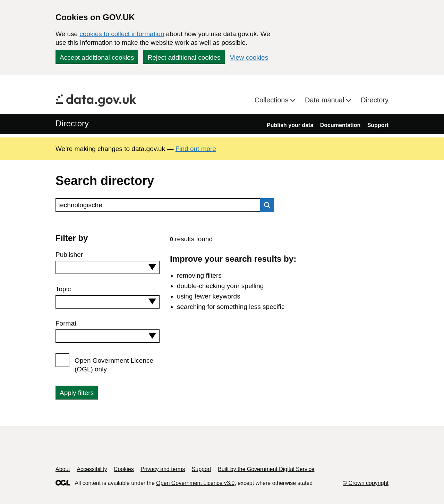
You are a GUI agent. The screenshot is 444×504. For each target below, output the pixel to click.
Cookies (124, 469)
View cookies (249, 57)
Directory (375, 100)
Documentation (340, 125)
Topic (63, 289)
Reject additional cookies (184, 57)
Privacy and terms (163, 469)
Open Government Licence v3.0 (195, 483)
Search (265, 205)
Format (66, 323)
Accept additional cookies (97, 57)
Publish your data (290, 125)
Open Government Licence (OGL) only (114, 365)
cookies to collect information (122, 34)
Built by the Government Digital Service (266, 469)
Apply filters (77, 393)
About (63, 469)
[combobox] (108, 267)
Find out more (196, 149)
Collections (272, 100)
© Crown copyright (366, 483)
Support (378, 125)
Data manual (326, 100)
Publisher (69, 255)
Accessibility (92, 469)
